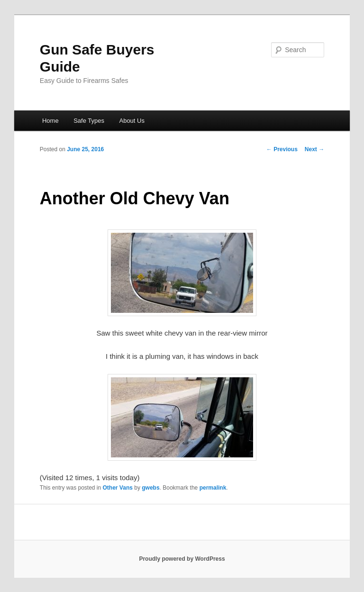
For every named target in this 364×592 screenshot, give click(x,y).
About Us (132, 121)
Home (50, 121)
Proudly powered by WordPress (182, 559)
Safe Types (89, 121)
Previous (282, 149)
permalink (213, 488)
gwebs (150, 488)
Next (314, 149)
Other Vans (118, 488)
